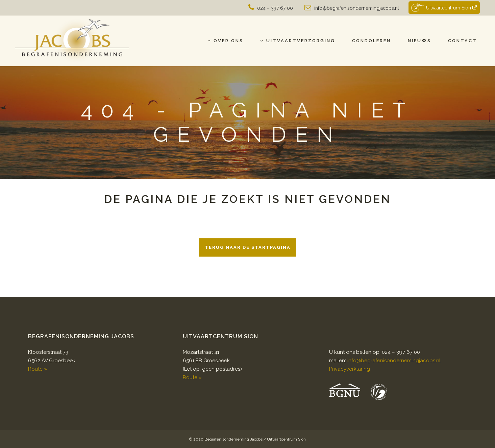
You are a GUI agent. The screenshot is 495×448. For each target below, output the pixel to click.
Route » (38, 369)
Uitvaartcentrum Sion (444, 8)
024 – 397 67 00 (275, 8)
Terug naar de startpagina (248, 247)
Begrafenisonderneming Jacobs (233, 439)
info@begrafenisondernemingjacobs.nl (357, 8)
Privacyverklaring (350, 369)
